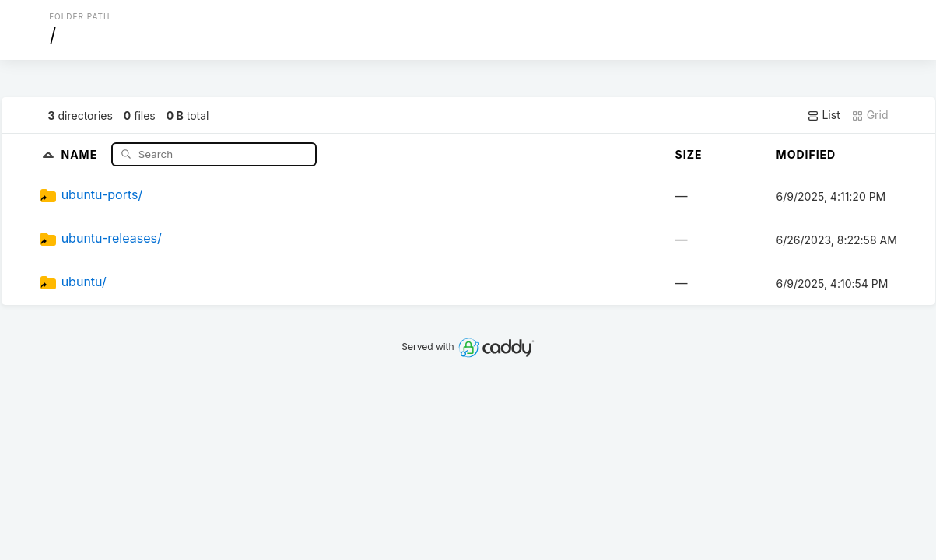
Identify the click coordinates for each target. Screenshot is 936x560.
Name (81, 154)
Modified (806, 154)
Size (689, 154)
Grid (870, 115)
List (824, 115)
